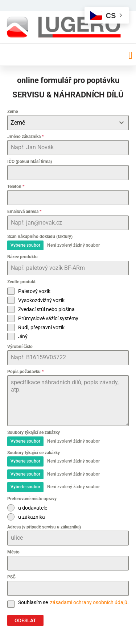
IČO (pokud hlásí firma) (30, 162)
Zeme (13, 112)
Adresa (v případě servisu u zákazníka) (44, 527)
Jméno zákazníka (25, 137)
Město (13, 552)
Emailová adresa (24, 212)
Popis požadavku (25, 372)
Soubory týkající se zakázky (34, 432)
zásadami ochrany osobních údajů (88, 602)
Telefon (16, 187)
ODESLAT (25, 620)
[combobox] (68, 123)
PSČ (11, 577)
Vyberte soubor (25, 245)
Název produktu (22, 257)
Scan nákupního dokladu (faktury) (40, 237)
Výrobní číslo (20, 347)
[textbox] (61, 123)
